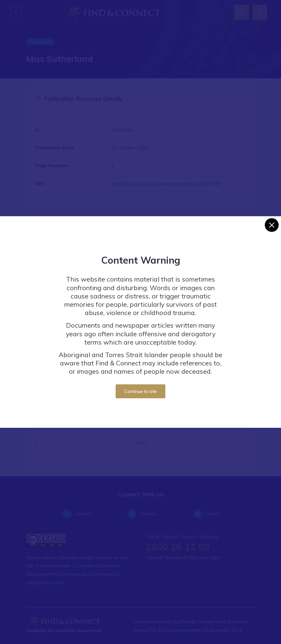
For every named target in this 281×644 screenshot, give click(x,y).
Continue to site (140, 391)
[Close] (272, 225)
